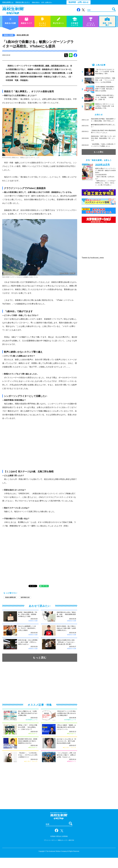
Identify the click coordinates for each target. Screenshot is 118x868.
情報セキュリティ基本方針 (66, 840)
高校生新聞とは (8, 2)
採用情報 (65, 836)
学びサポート (58, 21)
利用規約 (53, 836)
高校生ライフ (26, 21)
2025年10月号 (103, 165)
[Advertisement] (40, 682)
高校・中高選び (107, 22)
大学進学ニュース (75, 22)
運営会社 (59, 836)
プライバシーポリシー (51, 840)
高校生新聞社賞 (23, 35)
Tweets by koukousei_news (93, 258)
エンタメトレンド (42, 22)
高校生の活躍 (10, 21)
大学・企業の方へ (47, 2)
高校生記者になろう (23, 2)
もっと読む (40, 658)
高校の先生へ (36, 2)
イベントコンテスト (91, 22)
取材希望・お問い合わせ (79, 2)
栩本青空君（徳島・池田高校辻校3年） (51, 66)
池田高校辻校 (25, 597)
